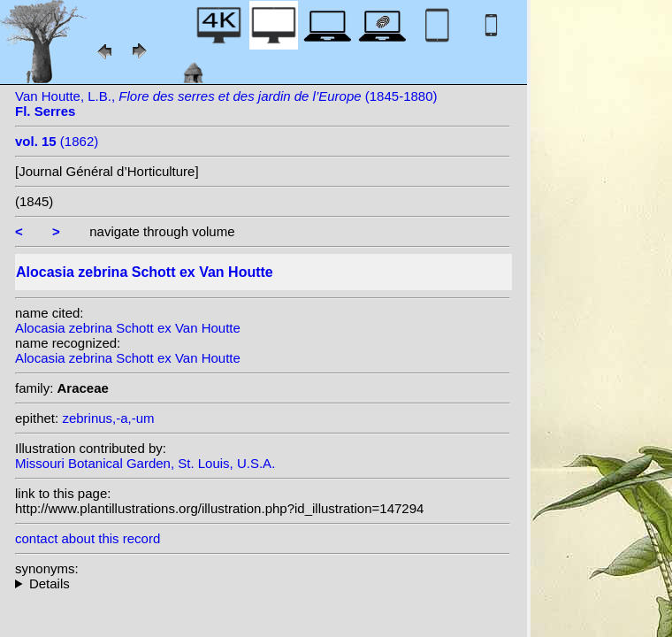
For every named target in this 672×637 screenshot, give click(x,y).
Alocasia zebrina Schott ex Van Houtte (128, 328)
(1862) (57, 141)
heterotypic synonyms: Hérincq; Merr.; (263, 583)
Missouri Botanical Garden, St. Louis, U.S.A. (145, 463)
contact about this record (88, 538)
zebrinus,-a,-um (108, 418)
